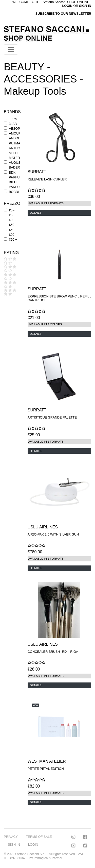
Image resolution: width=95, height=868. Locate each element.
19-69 (13, 119)
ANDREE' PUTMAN (16, 141)
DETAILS (36, 213)
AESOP (14, 129)
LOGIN (33, 845)
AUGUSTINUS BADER (20, 165)
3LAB (13, 124)
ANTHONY (17, 148)
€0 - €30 (12, 213)
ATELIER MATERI (15, 155)
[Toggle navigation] (11, 49)
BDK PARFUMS (17, 175)
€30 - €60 (13, 222)
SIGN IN (85, 6)
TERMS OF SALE (39, 837)
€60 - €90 (13, 232)
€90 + (13, 239)
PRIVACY (11, 837)
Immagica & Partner (48, 858)
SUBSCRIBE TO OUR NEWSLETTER (63, 14)
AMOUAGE (17, 133)
